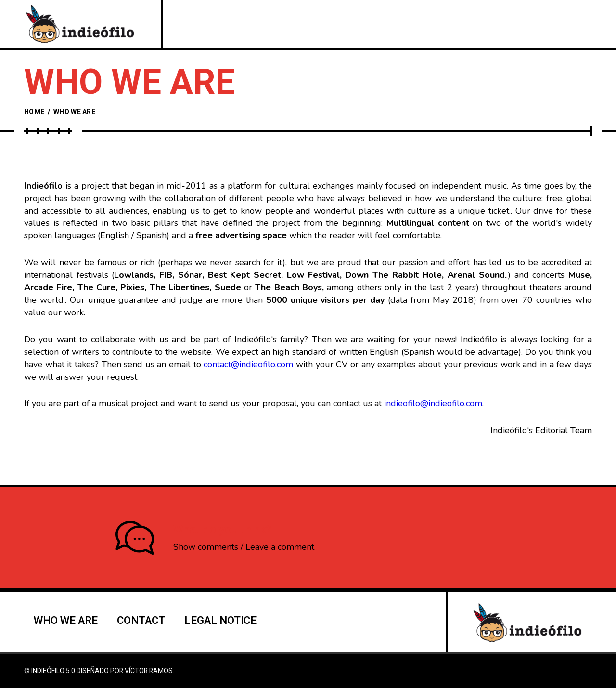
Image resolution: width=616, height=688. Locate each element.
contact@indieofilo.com (248, 364)
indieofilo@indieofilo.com (433, 403)
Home (34, 112)
